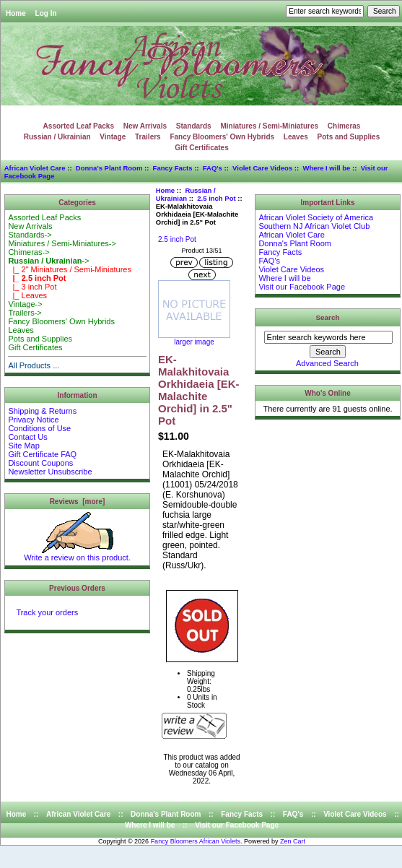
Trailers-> (25, 313)
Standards (194, 126)
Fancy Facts (173, 168)
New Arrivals (145, 126)
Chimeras (344, 126)
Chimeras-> (29, 252)
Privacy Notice (33, 420)
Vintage (113, 137)
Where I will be (326, 168)
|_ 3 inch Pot (32, 287)
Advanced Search (327, 363)
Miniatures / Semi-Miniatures (269, 126)
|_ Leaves (27, 295)
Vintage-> (25, 304)
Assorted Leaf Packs (79, 126)
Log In (46, 13)
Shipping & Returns (42, 411)
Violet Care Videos (262, 168)
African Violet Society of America (316, 217)
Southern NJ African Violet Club (314, 226)
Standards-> (30, 235)
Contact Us (27, 437)
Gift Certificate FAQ (42, 454)
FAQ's (213, 168)
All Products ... (34, 365)
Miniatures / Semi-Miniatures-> (62, 243)
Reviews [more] (78, 502)
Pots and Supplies (349, 137)
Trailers (148, 137)
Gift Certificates (201, 148)
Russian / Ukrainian (186, 194)
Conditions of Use (39, 428)
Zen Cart (293, 841)
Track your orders (47, 612)
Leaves (296, 137)
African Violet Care (35, 168)
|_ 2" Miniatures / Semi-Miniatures (70, 269)
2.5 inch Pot (216, 198)
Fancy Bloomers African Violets (196, 841)
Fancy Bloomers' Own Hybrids (222, 137)
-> (48, 261)
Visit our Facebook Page (302, 287)
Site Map (23, 446)
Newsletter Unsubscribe (50, 472)
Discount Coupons (40, 463)
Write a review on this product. (77, 554)
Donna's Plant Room (109, 168)
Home (16, 13)
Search (328, 317)
